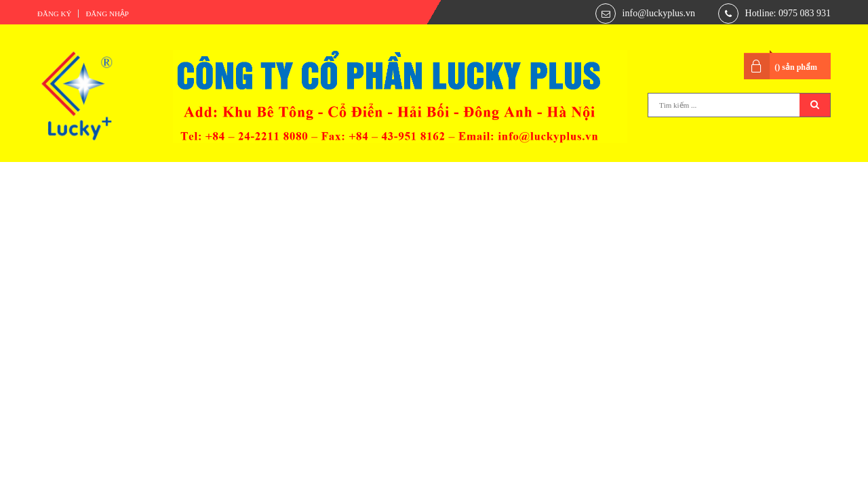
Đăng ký (54, 14)
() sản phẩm (796, 67)
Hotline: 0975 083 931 (788, 13)
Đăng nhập (107, 14)
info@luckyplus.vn (659, 13)
